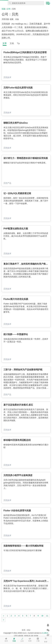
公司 (9, 9)
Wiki (29, 630)
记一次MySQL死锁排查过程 (17, 193)
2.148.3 (45, 633)
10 (42, 616)
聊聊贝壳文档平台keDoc (16, 123)
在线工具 (4, 3)
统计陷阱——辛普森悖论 (16, 334)
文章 (5, 43)
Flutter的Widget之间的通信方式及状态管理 (25, 52)
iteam (24, 633)
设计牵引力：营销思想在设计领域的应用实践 (26, 158)
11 (47, 616)
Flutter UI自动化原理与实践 (17, 511)
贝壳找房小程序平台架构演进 (18, 475)
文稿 (12, 43)
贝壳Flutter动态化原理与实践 (18, 88)
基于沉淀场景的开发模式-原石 (18, 405)
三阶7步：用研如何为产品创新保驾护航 (23, 370)
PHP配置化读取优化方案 (16, 229)
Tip (18, 43)
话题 (3, 9)
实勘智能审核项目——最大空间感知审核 (23, 546)
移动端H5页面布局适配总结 (17, 440)
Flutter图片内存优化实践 (16, 299)
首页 (24, 630)
